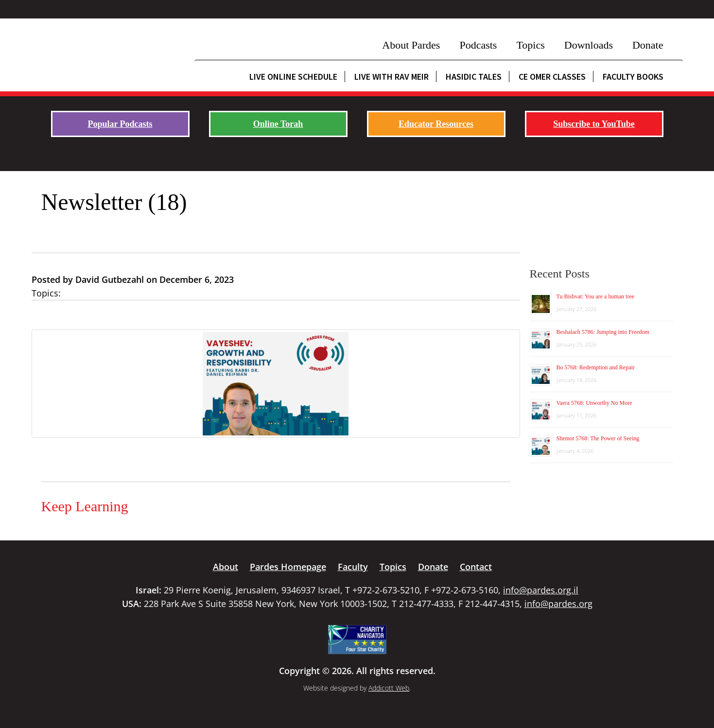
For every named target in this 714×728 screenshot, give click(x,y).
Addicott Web (389, 688)
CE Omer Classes (552, 77)
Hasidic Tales (474, 77)
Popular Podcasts (120, 124)
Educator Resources (436, 124)
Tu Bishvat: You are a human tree (596, 296)
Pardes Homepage (288, 567)
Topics (530, 45)
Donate (648, 45)
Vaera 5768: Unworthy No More (594, 403)
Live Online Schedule (293, 77)
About (226, 567)
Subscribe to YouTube (594, 124)
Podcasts (478, 45)
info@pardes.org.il (541, 590)
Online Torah (278, 124)
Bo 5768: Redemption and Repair (596, 367)
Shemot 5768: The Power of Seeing (598, 438)
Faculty (353, 567)
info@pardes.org (558, 604)
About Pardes (411, 45)
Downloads (589, 45)
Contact (476, 567)
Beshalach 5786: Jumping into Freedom (603, 332)
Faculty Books (633, 77)
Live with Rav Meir (392, 77)
